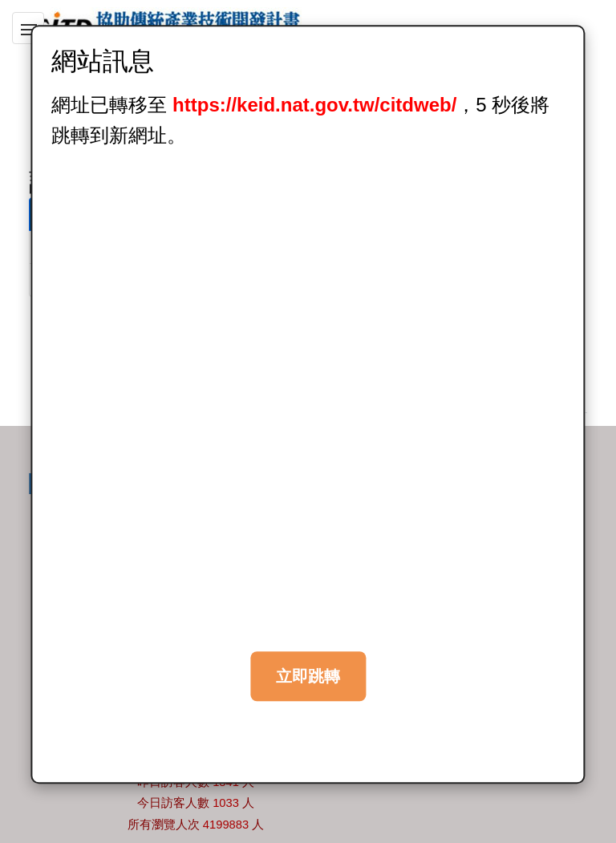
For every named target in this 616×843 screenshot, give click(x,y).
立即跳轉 (308, 676)
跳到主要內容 (39, 10)
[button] (28, 28)
